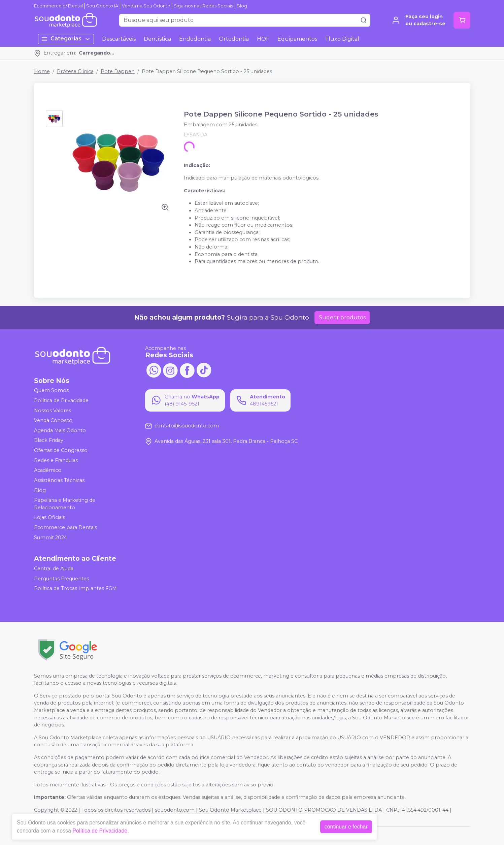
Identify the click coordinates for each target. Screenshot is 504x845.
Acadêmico (48, 470)
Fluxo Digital (342, 39)
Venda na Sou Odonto (146, 6)
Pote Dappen (118, 71)
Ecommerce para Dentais (65, 527)
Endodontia (195, 39)
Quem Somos (51, 391)
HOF (263, 39)
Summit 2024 (51, 538)
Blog (242, 6)
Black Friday (49, 441)
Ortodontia (234, 39)
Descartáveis (119, 39)
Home (42, 71)
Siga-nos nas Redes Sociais (203, 6)
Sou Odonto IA (102, 6)
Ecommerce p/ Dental (58, 6)
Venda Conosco (53, 420)
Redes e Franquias (56, 460)
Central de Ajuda (54, 568)
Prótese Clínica (75, 71)
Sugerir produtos (342, 317)
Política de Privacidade (61, 400)
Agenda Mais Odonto (60, 430)
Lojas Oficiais (49, 518)
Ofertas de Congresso (61, 450)
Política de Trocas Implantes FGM (75, 589)
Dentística (157, 39)
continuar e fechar (346, 827)
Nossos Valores (53, 411)
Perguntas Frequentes (61, 579)
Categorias (66, 39)
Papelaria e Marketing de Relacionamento (65, 504)
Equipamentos (297, 39)
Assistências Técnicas (59, 480)
